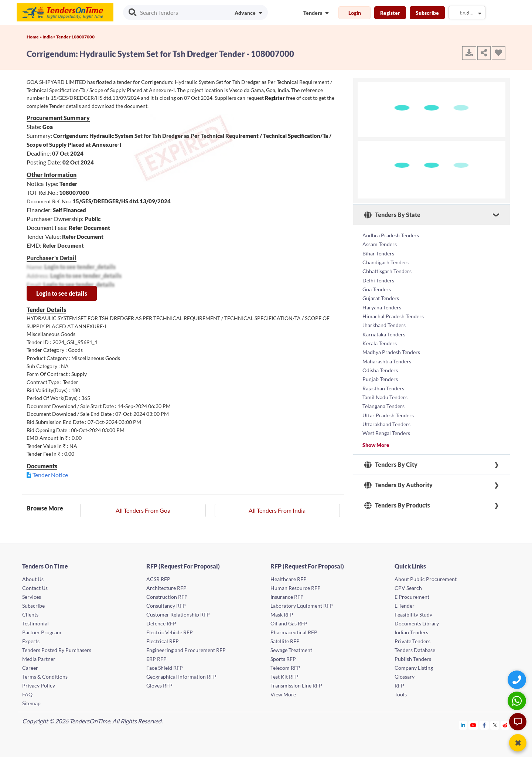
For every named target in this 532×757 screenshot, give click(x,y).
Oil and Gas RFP (289, 623)
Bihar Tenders (378, 253)
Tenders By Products (397, 503)
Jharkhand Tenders (384, 324)
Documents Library (417, 623)
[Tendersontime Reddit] (505, 725)
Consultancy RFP (166, 606)
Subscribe (427, 13)
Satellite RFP (285, 641)
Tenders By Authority (398, 482)
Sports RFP (283, 659)
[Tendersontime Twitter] (495, 725)
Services (32, 597)
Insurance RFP (287, 597)
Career (30, 668)
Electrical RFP (163, 641)
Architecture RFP (166, 588)
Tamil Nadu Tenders (385, 395)
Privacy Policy (39, 685)
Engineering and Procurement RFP (186, 650)
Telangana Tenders (383, 404)
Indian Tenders (411, 632)
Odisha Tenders (380, 368)
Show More (376, 442)
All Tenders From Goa (143, 510)
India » (49, 37)
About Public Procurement (426, 579)
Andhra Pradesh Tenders (391, 235)
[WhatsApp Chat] (518, 701)
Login (355, 13)
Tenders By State (392, 215)
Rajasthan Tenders (383, 386)
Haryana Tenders (382, 306)
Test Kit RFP (284, 677)
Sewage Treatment (291, 650)
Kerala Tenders (380, 342)
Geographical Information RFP (181, 677)
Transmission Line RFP (296, 685)
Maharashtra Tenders (387, 359)
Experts (31, 641)
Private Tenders (412, 641)
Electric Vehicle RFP (170, 632)
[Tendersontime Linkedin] (463, 725)
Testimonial (35, 623)
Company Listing (414, 668)
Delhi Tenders (378, 280)
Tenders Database (415, 650)
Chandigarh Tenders (386, 262)
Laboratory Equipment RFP (302, 606)
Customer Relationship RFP (178, 615)
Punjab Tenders (380, 377)
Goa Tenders (377, 288)
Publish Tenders (413, 659)
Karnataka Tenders (384, 333)
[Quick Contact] (518, 680)
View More (283, 694)
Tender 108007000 (75, 37)
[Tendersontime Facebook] (484, 725)
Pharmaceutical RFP (294, 632)
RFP (399, 685)
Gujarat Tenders (381, 297)
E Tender (405, 606)
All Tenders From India (277, 510)
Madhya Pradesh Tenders (391, 351)
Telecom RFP (285, 668)
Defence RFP (161, 623)
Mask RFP (282, 615)
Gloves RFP (159, 685)
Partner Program (42, 632)
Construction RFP (167, 597)
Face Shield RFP (165, 668)
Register (390, 13)
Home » (35, 37)
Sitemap (31, 703)
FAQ (27, 694)
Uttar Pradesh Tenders (388, 413)
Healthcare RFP (289, 579)
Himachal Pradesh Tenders (393, 315)
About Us (33, 579)
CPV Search (408, 588)
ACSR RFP (158, 579)
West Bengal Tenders (386, 430)
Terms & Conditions (45, 677)
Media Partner (39, 659)
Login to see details (62, 293)
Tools (401, 694)
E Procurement (412, 597)
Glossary (405, 677)
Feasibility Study (413, 615)
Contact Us (35, 588)
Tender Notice (50, 475)
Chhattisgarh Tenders (387, 271)
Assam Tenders (380, 244)
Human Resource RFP (296, 588)
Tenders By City (391, 462)
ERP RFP (156, 659)
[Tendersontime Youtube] (473, 725)
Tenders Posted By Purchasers (57, 650)
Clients (30, 615)
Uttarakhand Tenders (386, 422)
